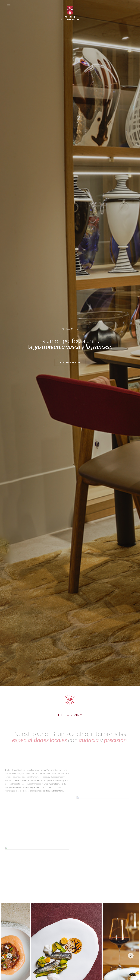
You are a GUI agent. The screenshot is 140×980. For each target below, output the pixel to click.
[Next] (131, 956)
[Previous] (9, 956)
